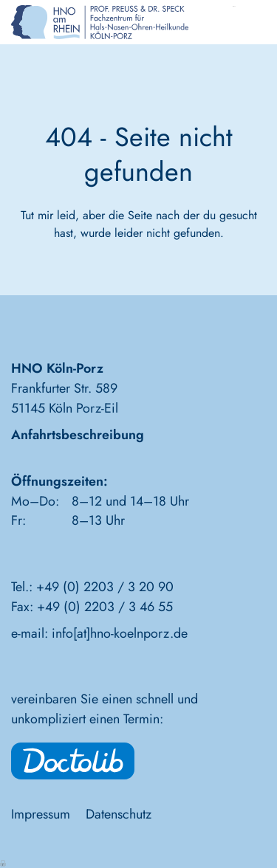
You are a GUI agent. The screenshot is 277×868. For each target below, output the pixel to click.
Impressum (41, 814)
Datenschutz (119, 814)
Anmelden (4, 862)
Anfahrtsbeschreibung (78, 435)
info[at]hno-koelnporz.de (120, 633)
